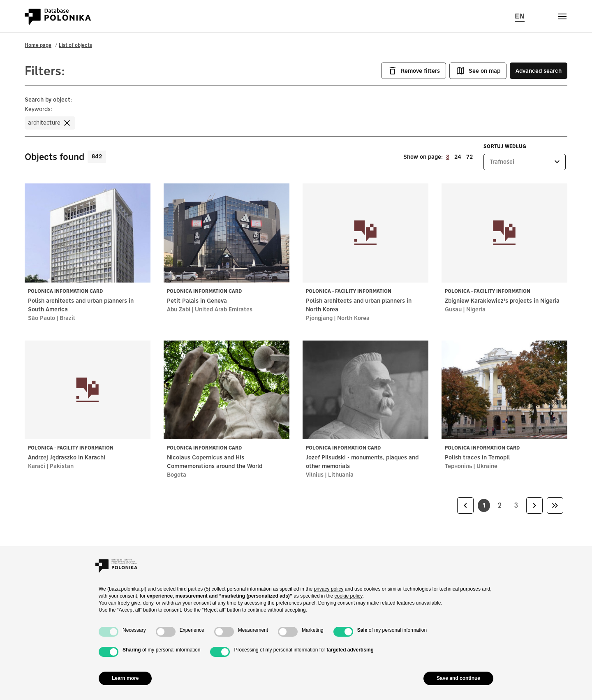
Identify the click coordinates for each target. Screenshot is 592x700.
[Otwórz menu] (562, 16)
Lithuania (341, 475)
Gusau (453, 309)
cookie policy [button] (349, 596)
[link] (465, 505)
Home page (38, 45)
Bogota (177, 475)
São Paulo (42, 318)
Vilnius (315, 475)
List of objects (75, 45)
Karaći (37, 466)
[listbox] (525, 162)
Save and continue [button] (458, 678)
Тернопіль (458, 466)
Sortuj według (505, 146)
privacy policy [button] (328, 589)
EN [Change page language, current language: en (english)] (520, 16)
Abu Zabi (179, 309)
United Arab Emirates (224, 309)
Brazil (67, 318)
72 (469, 156)
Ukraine (487, 466)
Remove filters (414, 71)
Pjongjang (319, 318)
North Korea (353, 318)
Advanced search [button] (539, 71)
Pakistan (62, 466)
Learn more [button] (125, 678)
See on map (478, 71)
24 (458, 156)
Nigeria (476, 309)
